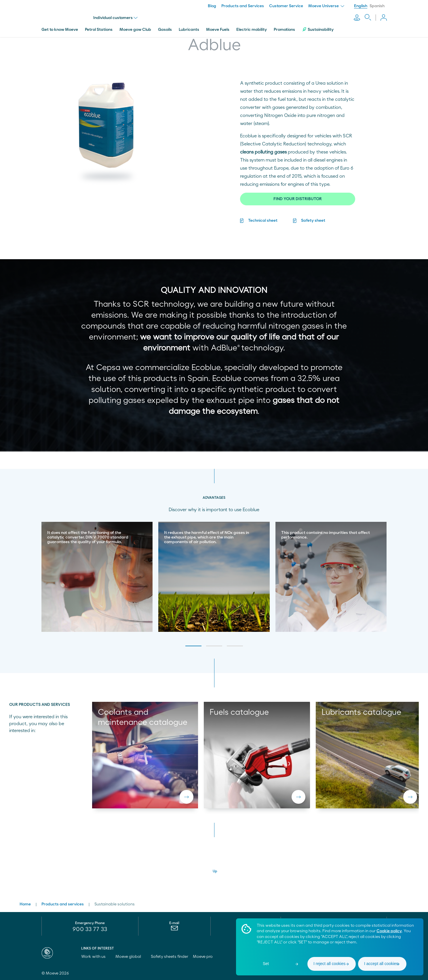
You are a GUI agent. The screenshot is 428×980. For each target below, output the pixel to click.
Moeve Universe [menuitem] (326, 6)
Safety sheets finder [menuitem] (170, 957)
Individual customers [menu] (115, 18)
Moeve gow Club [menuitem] (135, 30)
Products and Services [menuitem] (243, 6)
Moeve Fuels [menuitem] (218, 30)
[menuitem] (174, 930)
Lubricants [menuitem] (189, 30)
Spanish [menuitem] (377, 6)
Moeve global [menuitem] (131, 957)
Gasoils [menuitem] (165, 30)
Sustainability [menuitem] (318, 30)
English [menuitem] (361, 6)
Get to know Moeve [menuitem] (60, 30)
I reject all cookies (329, 964)
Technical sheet (263, 221)
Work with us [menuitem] (96, 957)
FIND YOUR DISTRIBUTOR (298, 199)
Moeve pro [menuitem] (205, 957)
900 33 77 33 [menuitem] (90, 929)
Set (266, 964)
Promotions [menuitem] (284, 30)
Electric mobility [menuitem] (252, 30)
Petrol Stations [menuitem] (99, 30)
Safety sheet (313, 221)
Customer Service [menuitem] (286, 6)
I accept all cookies (381, 964)
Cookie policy (389, 931)
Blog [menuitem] (212, 6)
